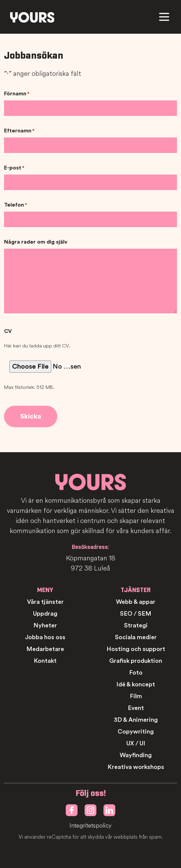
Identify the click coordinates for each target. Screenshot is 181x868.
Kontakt (45, 661)
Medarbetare (45, 649)
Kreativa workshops (136, 767)
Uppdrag (45, 614)
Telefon (16, 205)
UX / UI (136, 743)
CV (8, 331)
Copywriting (136, 732)
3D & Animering (136, 720)
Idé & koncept (136, 684)
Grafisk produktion (136, 661)
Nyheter (45, 625)
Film (136, 696)
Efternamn (19, 131)
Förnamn (17, 94)
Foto (136, 673)
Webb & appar (136, 602)
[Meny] (164, 17)
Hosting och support (136, 649)
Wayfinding (136, 755)
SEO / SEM (136, 614)
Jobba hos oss (45, 637)
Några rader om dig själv (36, 242)
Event (136, 708)
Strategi (136, 625)
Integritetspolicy (90, 826)
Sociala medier (136, 637)
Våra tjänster (45, 602)
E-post (14, 168)
